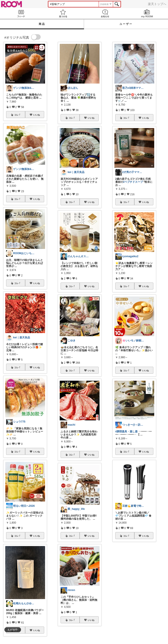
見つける (63, 13)
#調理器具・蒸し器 (127, 432)
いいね (37, 115)
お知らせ (105, 13)
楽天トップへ (157, 4)
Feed (21, 13)
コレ (17, 115)
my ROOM (147, 13)
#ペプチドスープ (133, 182)
